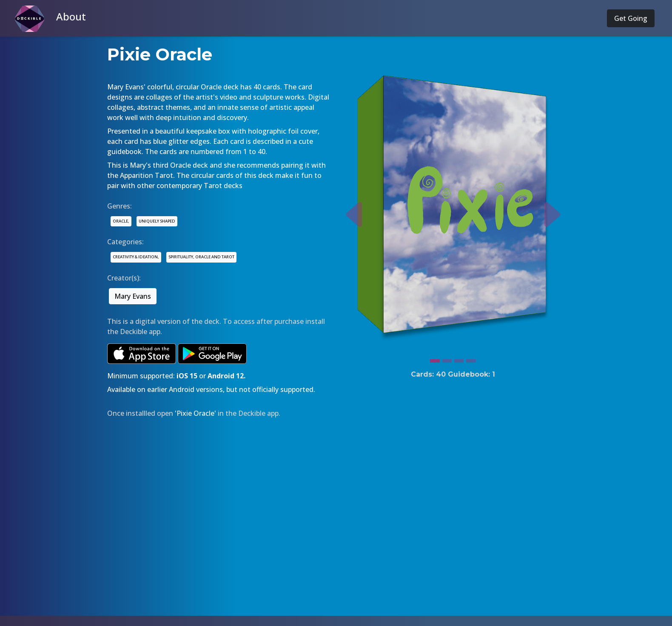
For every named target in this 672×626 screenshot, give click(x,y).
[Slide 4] (471, 359)
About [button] (71, 16)
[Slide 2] (447, 359)
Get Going (631, 18)
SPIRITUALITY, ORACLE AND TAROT (201, 257)
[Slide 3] (459, 359)
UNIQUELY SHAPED (157, 221)
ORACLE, (121, 221)
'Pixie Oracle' (195, 413)
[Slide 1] (435, 359)
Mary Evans (133, 296)
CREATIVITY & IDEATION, (136, 257)
